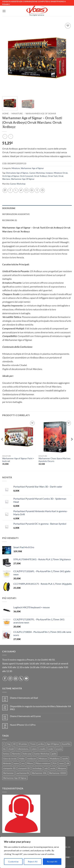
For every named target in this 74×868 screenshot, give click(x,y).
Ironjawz (49, 173)
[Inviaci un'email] (16, 678)
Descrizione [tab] (9, 208)
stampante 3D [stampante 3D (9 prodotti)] (9, 768)
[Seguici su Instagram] (10, 678)
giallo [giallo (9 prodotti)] (54, 754)
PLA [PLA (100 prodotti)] (55, 763)
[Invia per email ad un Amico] (26, 190)
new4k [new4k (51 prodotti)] (65, 759)
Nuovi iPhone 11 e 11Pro (23, 725)
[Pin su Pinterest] (32, 190)
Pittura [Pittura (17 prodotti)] (30, 763)
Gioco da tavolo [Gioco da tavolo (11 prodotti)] (10, 759)
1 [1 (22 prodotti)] (4, 744)
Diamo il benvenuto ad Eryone (25, 716)
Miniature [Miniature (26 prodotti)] (43, 759)
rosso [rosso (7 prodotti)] (61, 763)
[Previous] (2, 445)
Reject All (33, 862)
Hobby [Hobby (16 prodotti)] (22, 759)
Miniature (17, 114)
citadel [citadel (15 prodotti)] (11, 749)
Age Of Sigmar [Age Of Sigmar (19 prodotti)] (53, 744)
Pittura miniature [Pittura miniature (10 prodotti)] (43, 763)
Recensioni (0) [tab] (10, 220)
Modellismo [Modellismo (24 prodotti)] (55, 759)
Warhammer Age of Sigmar (41, 114)
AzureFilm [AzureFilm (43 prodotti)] (66, 744)
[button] (4, 11)
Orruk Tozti (53, 176)
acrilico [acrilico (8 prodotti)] (41, 744)
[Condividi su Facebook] (10, 190)
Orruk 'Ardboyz (40, 176)
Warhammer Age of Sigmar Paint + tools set (18, 460)
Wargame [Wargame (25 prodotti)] (62, 768)
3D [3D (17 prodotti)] (14, 744)
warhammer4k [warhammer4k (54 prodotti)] (23, 773)
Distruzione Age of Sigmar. (17, 173)
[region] (33, 852)
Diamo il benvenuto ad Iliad (24, 698)
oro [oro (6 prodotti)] (23, 763)
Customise (13, 862)
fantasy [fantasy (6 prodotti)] (6, 754)
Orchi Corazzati (27, 176)
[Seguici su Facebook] (5, 678)
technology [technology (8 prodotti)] (37, 768)
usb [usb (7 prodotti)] (46, 768)
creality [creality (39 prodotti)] (43, 749)
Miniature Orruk (61, 173)
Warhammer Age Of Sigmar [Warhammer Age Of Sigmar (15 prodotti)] (15, 778)
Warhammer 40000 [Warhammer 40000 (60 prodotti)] (58, 773)
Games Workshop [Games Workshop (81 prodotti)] (42, 754)
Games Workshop (37, 173)
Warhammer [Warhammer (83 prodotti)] (8, 773)
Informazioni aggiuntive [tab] (16, 214)
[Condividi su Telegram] (42, 190)
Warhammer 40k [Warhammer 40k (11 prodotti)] (39, 773)
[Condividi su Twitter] (21, 190)
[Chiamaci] (21, 678)
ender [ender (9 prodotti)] (51, 749)
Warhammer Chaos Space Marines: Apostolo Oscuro (55, 460)
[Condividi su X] (16, 190)
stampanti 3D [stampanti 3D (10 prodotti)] (24, 768)
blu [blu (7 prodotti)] (4, 749)
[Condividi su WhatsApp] (5, 190)
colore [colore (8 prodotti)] (34, 749)
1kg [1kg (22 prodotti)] (9, 744)
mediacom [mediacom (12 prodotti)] (32, 759)
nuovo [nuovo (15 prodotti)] (16, 763)
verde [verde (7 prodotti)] (53, 768)
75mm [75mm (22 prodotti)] (33, 744)
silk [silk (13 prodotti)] (68, 763)
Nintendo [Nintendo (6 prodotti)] (7, 763)
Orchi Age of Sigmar (11, 176)
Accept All (52, 862)
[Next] (72, 445)
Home (5, 114)
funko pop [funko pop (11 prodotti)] (27, 754)
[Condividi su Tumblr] (37, 190)
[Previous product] (11, 136)
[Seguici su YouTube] (26, 678)
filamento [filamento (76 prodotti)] (16, 754)
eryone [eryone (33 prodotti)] (59, 749)
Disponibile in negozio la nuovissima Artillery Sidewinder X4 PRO (40, 708)
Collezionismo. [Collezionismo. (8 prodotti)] (23, 749)
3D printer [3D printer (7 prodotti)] (23, 744)
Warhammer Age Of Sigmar (23, 179)
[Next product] (5, 136)
